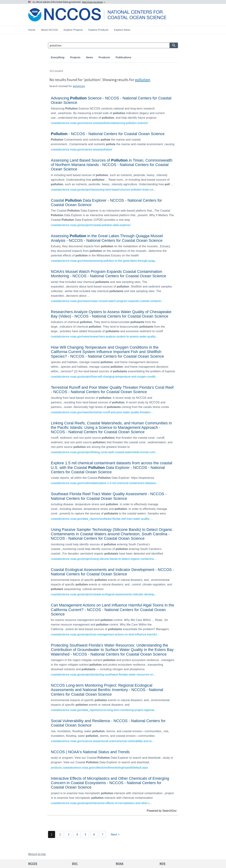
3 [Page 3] (69, 834)
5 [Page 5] (85, 834)
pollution (143, 80)
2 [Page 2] (60, 834)
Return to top (37, 854)
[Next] (116, 834)
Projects (75, 57)
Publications (123, 57)
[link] (113, 110)
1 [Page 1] (52, 834)
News (90, 57)
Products (104, 57)
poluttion (79, 86)
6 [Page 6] (94, 834)
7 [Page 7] (102, 834)
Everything (58, 57)
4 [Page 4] (77, 834)
